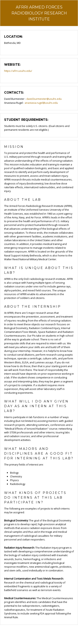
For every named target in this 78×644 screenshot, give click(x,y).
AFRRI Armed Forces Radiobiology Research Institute (39, 13)
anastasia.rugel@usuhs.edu (41, 103)
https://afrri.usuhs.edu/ (18, 71)
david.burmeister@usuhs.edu (44, 99)
